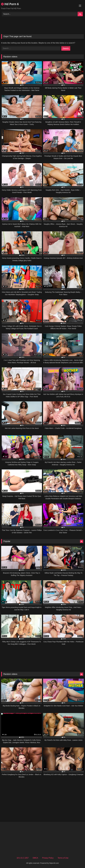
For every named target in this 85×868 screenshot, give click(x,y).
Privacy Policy (48, 858)
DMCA (35, 858)
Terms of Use (63, 858)
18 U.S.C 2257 (23, 858)
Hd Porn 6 (10, 4)
